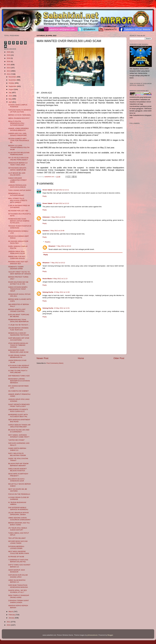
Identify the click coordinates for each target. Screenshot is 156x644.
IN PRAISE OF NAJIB (16, 557)
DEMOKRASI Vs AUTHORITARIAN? (16, 194)
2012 (9, 74)
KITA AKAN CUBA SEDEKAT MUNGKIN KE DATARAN (19, 367)
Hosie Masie (47, 279)
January (12, 618)
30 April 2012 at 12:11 (61, 190)
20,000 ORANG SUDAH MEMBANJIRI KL (17, 356)
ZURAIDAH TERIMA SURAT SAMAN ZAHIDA (19, 601)
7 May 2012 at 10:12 (58, 263)
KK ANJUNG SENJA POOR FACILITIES (18, 242)
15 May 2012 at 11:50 (62, 292)
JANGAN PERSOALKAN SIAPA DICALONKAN (17, 186)
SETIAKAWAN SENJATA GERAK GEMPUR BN (17, 169)
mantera (46, 231)
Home (81, 358)
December (13, 77)
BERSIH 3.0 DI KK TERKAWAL (20, 115)
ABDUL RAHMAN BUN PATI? (19, 118)
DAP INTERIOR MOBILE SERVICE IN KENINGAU (18, 509)
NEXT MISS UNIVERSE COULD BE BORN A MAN (19, 552)
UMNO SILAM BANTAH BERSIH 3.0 (17, 581)
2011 (9, 622)
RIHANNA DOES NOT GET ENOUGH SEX (18, 263)
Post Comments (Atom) (55, 363)
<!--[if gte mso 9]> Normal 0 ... (19, 325)
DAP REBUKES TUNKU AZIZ (19, 376)
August (11, 89)
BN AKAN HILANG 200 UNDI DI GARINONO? (19, 431)
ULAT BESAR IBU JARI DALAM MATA (17, 174)
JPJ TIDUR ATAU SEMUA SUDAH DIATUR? (18, 529)
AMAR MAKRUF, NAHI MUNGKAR (17, 571)
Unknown (46, 217)
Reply (45, 196)
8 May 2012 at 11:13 (60, 279)
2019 (9, 55)
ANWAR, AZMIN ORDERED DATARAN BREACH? (18, 129)
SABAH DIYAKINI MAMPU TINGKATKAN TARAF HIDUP (18, 289)
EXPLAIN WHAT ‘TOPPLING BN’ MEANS (19, 316)
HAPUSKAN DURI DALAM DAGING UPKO (18, 576)
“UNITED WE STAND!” (16, 440)
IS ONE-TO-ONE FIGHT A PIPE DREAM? (18, 372)
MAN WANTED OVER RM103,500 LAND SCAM (18, 351)
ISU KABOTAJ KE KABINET (18, 391)
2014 (9, 68)
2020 (9, 52)
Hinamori (52, 246)
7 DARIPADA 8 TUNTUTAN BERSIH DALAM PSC (18, 561)
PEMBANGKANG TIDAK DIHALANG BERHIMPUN (18, 321)
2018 (9, 58)
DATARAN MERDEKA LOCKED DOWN (16, 547)
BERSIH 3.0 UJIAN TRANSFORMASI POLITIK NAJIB (19, 147)
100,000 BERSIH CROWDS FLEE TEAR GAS (18, 329)
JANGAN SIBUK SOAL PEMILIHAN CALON (17, 252)
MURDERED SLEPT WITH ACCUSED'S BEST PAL (18, 416)
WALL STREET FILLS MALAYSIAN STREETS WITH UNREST (18, 200)
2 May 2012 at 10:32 (58, 217)
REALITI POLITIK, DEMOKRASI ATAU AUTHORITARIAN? (16, 123)
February (12, 615)
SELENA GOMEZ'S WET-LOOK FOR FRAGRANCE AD (19, 141)
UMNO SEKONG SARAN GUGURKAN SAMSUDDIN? (19, 519)
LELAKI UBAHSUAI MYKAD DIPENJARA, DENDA (18, 514)
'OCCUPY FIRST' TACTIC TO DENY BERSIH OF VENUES (20, 273)
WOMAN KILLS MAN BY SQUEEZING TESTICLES (19, 334)
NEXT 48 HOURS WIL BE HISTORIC (18, 490)
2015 (9, 65)
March (11, 612)
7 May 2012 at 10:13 (64, 246)
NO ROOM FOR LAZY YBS (18, 211)
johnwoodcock (93, 635)
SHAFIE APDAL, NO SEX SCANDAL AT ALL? (18, 591)
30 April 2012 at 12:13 (61, 203)
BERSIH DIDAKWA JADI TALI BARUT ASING (19, 524)
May (10, 99)
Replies (48, 242)
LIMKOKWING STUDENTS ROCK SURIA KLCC (18, 410)
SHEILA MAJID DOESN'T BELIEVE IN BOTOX (18, 470)
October (12, 83)
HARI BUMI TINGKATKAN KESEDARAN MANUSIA (18, 586)
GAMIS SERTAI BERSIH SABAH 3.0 (17, 449)
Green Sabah (47, 190)
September (13, 86)
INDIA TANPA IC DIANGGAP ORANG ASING (19, 596)
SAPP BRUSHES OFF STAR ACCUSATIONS (19, 339)
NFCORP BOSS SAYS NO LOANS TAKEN (18, 542)
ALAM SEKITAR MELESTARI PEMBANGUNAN (19, 154)
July (10, 93)
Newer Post (42, 358)
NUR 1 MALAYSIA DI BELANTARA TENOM (17, 454)
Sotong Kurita (48, 292)
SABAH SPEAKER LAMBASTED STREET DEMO (18, 180)
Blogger (110, 635)
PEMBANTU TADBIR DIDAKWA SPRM (16, 268)
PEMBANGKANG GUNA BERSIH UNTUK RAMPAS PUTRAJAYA (19, 221)
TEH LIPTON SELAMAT (17, 538)
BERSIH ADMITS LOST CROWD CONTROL (17, 310)
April (10, 102)
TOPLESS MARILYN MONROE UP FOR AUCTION (20, 111)
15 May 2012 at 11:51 (62, 308)
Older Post (119, 358)
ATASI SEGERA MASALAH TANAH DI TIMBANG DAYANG (18, 345)
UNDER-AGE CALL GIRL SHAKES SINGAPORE (18, 134)
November (13, 80)
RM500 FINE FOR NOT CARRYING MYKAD (17, 257)
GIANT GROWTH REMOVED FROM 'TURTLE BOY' (19, 405)
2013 (9, 71)
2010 (9, 625)
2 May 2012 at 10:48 (57, 231)
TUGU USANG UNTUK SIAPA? (20, 190)
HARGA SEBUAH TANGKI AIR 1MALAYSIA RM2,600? (19, 426)
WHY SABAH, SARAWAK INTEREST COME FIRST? (19, 436)
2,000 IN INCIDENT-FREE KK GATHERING (19, 206)
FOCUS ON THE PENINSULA (19, 494)
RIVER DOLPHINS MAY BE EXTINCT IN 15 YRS (18, 283)
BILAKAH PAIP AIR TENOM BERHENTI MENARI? (18, 464)
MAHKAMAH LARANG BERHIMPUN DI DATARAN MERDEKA (19, 381)
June (11, 96)
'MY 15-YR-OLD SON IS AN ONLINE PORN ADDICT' (18, 159)
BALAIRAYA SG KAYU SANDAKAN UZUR (16, 480)
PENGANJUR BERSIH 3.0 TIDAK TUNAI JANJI (18, 164)
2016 (9, 61)
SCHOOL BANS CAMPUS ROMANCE (18, 106)
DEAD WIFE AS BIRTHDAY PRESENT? (18, 475)
